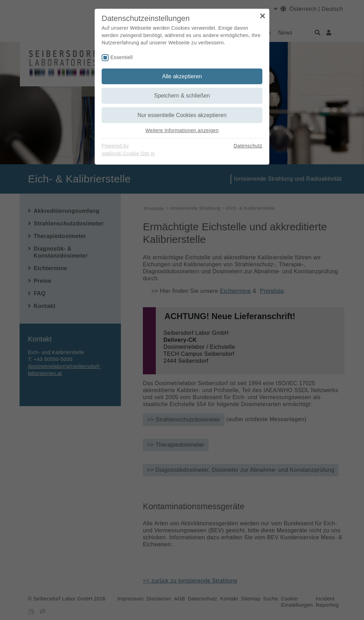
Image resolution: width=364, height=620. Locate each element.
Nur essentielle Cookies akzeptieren (182, 115)
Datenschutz (248, 146)
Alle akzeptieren (182, 76)
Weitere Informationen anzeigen (182, 130)
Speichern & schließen (182, 96)
